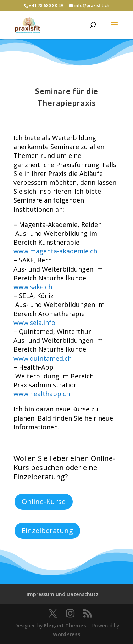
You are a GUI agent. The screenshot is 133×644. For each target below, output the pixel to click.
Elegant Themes (65, 625)
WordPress (67, 634)
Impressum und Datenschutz (63, 594)
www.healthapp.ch (42, 394)
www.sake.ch (33, 287)
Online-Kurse (44, 501)
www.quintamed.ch (43, 358)
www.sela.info (34, 323)
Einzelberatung (47, 531)
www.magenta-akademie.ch (55, 251)
